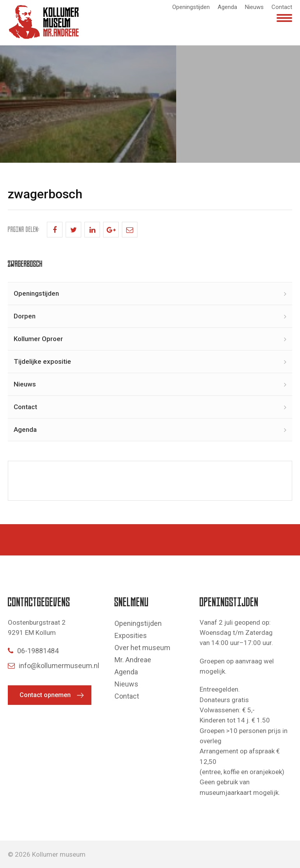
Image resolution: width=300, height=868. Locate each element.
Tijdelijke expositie (42, 361)
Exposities (131, 635)
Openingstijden (191, 7)
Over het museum (142, 648)
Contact (282, 7)
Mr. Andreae (133, 660)
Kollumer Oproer (38, 339)
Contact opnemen (45, 695)
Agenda (227, 7)
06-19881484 (33, 651)
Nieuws (254, 7)
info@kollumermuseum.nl (54, 666)
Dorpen (25, 316)
